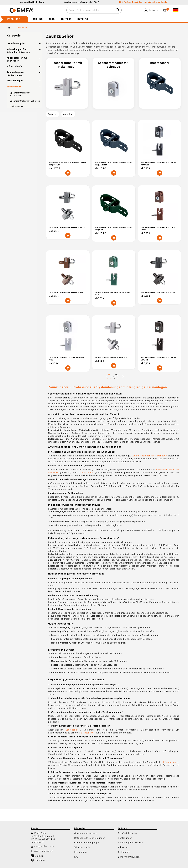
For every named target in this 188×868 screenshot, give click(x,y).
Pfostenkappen (171, 762)
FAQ (76, 857)
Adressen (123, 847)
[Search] (117, 10)
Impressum (80, 852)
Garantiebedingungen (86, 833)
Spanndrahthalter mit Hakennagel (149, 455)
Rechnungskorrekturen (130, 842)
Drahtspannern (86, 472)
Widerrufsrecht (82, 847)
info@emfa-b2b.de (44, 846)
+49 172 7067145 (44, 851)
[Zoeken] (90, 10)
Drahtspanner (88, 732)
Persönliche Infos (128, 833)
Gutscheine (124, 852)
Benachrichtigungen (129, 857)
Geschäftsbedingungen (87, 842)
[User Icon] (151, 10)
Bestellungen (125, 838)
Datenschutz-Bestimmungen (90, 838)
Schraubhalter (73, 729)
